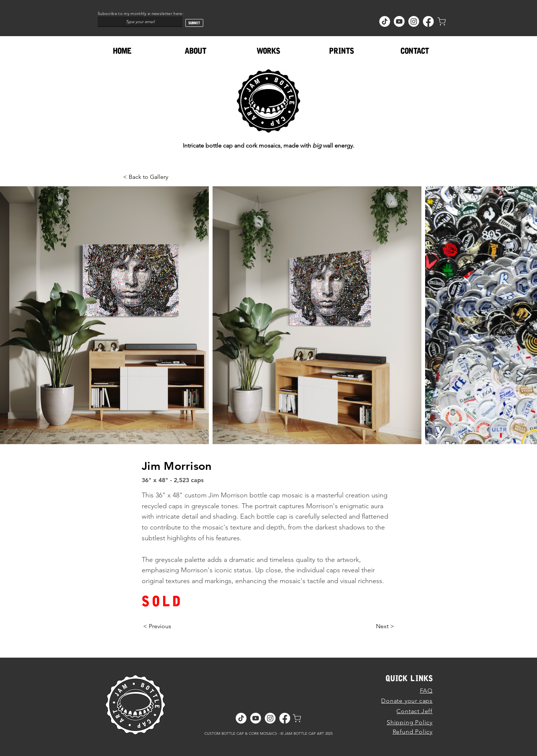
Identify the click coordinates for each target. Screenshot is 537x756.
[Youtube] (399, 21)
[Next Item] (528, 315)
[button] (268, 51)
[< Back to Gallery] (148, 177)
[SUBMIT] (194, 23)
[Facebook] (428, 21)
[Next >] (385, 626)
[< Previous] (157, 626)
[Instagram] (414, 21)
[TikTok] (385, 21)
